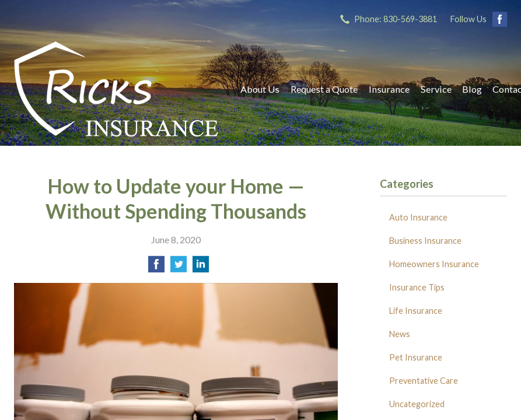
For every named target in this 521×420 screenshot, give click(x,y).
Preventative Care (424, 381)
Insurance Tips (417, 287)
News (400, 334)
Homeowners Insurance (434, 264)
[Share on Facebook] (156, 267)
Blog (472, 89)
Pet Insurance (416, 357)
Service (436, 89)
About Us (260, 89)
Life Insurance (416, 311)
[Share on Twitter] (179, 267)
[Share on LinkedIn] (201, 267)
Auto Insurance (418, 217)
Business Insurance (425, 241)
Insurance (389, 89)
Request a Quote (324, 89)
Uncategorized (417, 404)
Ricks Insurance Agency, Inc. (116, 89)
